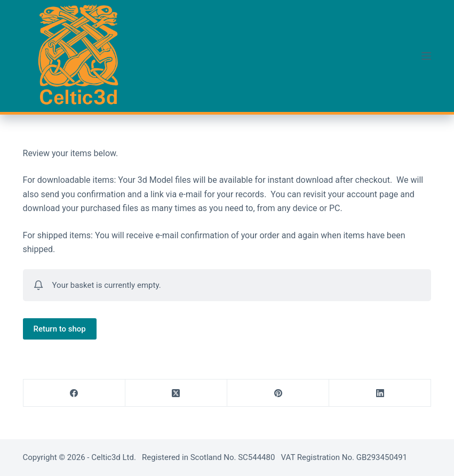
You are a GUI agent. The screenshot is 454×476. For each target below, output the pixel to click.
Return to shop (60, 329)
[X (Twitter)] (176, 393)
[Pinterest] (278, 393)
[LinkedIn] (380, 393)
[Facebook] (74, 393)
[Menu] (426, 56)
